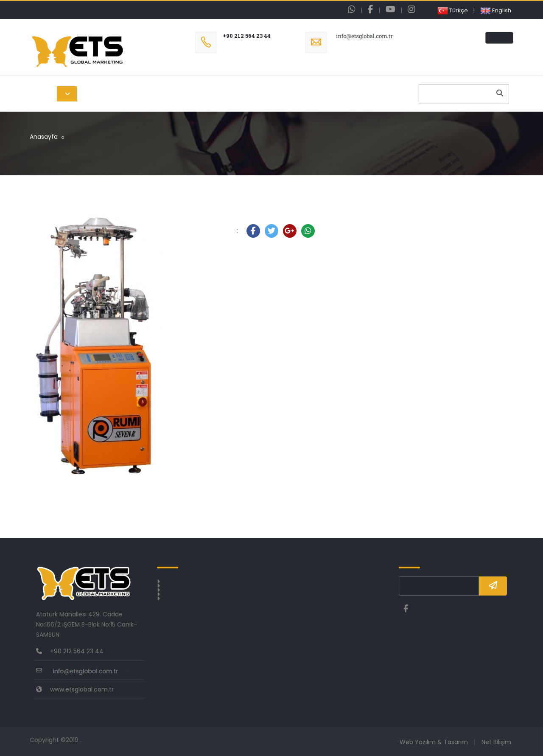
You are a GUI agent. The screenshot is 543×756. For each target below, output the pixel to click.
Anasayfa (44, 137)
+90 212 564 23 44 (247, 36)
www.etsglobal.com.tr (82, 689)
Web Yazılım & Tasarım (434, 742)
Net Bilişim (496, 742)
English (496, 10)
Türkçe (453, 10)
